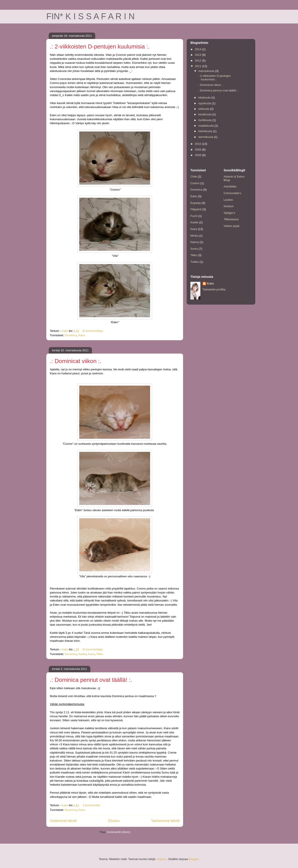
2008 (198, 155)
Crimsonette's (232, 193)
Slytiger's (229, 213)
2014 (198, 49)
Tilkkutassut (231, 219)
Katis (211, 283)
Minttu (194, 236)
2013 (198, 55)
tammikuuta (206, 137)
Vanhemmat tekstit (165, 821)
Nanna (195, 242)
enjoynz (162, 859)
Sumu (194, 249)
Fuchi (194, 216)
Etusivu (114, 821)
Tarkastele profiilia (214, 289)
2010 (198, 144)
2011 (198, 66)
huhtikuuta (205, 120)
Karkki (82, 654)
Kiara (82, 335)
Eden (194, 196)
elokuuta (204, 109)
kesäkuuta (205, 114)
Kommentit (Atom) (119, 832)
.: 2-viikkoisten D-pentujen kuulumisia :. (100, 46)
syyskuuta (205, 103)
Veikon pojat (231, 226)
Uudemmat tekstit (63, 821)
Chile (194, 177)
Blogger (194, 859)
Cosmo (195, 183)
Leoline (228, 200)
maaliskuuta (206, 126)
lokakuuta (205, 98)
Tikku (100, 654)
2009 (198, 150)
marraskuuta (207, 71)
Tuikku (195, 262)
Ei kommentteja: (93, 331)
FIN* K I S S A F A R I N (90, 16)
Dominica (71, 335)
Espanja (196, 203)
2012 (198, 61)
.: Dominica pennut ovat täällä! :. (91, 680)
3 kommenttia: (92, 805)
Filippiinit (196, 209)
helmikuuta (206, 131)
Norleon (229, 206)
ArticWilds (230, 187)
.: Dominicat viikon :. (76, 361)
